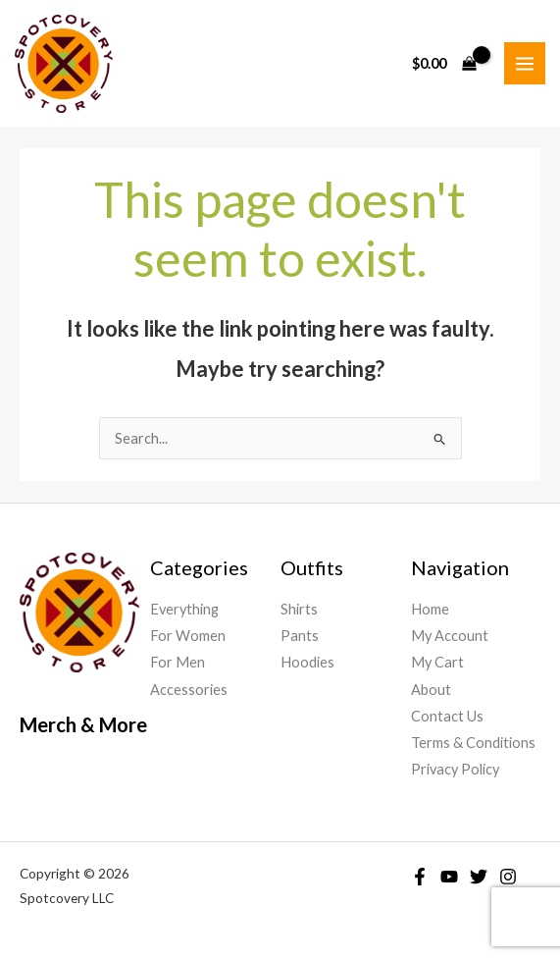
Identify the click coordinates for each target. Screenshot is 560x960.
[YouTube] (449, 877)
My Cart (437, 662)
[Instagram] (508, 877)
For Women (188, 636)
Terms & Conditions (473, 743)
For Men (178, 662)
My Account (450, 636)
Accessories (189, 690)
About (431, 690)
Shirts (299, 609)
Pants (300, 636)
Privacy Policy (455, 769)
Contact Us (447, 716)
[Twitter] (479, 877)
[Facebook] (420, 877)
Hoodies (307, 662)
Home (430, 609)
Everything (184, 609)
